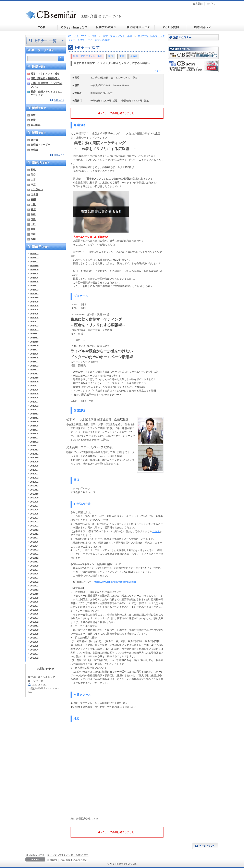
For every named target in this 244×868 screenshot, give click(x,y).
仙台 (33, 175)
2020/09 (34, 462)
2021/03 (34, 438)
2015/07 (34, 638)
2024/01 (34, 329)
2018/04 (34, 546)
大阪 (33, 204)
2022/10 (34, 378)
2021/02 (34, 442)
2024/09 (34, 302)
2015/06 (34, 642)
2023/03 (34, 362)
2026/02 (34, 257)
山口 (33, 224)
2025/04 (34, 281)
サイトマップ (54, 855)
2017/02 (34, 582)
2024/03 (34, 321)
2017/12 (34, 558)
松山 (33, 234)
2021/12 (34, 414)
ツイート (159, 71)
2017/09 (34, 566)
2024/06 (34, 309)
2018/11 (34, 534)
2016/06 (34, 610)
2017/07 (34, 570)
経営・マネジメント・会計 (45, 73)
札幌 (33, 170)
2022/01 (34, 410)
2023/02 (34, 366)
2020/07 (34, 470)
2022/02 (34, 406)
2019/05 (34, 514)
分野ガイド (59, 100)
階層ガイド (59, 155)
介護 (33, 120)
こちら (156, 531)
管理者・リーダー (40, 145)
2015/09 (34, 630)
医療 (33, 115)
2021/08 (34, 426)
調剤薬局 (36, 125)
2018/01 (34, 554)
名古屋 (34, 194)
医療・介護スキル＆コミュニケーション (47, 93)
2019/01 (34, 526)
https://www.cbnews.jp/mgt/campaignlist (115, 582)
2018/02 (34, 550)
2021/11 (34, 418)
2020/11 (34, 454)
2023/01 (34, 369)
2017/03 (34, 578)
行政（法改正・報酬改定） (45, 78)
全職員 (34, 150)
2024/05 (34, 314)
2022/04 (34, 398)
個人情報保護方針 (35, 855)
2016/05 (34, 614)
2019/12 (34, 486)
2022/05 (34, 393)
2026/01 (34, 262)
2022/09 (34, 381)
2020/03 (34, 474)
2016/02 (34, 622)
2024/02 (34, 326)
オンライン (37, 189)
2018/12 (34, 530)
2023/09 (34, 345)
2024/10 (34, 297)
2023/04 (34, 357)
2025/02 (34, 290)
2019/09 (34, 498)
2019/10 (34, 494)
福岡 (33, 239)
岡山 (33, 214)
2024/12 (34, 293)
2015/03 (34, 654)
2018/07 (34, 538)
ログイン (212, 4)
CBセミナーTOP (77, 36)
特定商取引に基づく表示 (74, 860)
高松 (33, 229)
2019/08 (34, 502)
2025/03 (34, 286)
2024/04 (34, 317)
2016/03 (34, 618)
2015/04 (34, 650)
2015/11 (34, 626)
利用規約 (52, 860)
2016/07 (34, 606)
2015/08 (34, 634)
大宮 (33, 180)
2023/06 (34, 354)
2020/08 (34, 466)
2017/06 (34, 574)
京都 (33, 199)
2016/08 (34, 602)
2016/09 (34, 598)
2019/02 (34, 522)
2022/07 (34, 386)
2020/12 (34, 450)
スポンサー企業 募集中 (76, 855)
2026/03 (34, 253)
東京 (33, 184)
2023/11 (34, 338)
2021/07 (34, 430)
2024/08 (34, 305)
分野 (94, 36)
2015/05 (34, 646)
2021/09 (34, 421)
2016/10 (34, 594)
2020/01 (34, 482)
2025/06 (34, 278)
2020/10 (34, 457)
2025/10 (34, 265)
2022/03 (34, 402)
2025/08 (34, 274)
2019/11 (34, 490)
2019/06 (34, 510)
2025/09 (34, 269)
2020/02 (34, 478)
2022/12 (34, 374)
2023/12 (34, 333)
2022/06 (34, 390)
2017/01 (34, 586)
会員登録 (198, 4)
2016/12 (34, 590)
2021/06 (34, 433)
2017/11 (34, 562)
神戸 (33, 209)
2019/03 (34, 518)
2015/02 (34, 658)
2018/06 (34, 542)
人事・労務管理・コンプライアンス (47, 85)
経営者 (34, 140)
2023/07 (34, 350)
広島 (33, 219)
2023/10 (34, 342)
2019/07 (34, 506)
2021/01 (34, 445)
